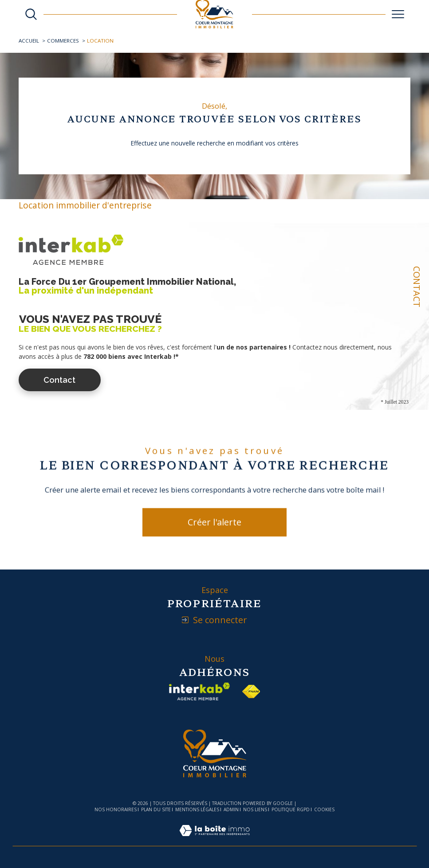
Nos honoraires (116, 809)
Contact (417, 287)
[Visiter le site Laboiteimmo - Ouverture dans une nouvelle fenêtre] (214, 840)
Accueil (29, 41)
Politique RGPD (291, 809)
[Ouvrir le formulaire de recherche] (31, 14)
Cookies (324, 810)
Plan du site (156, 809)
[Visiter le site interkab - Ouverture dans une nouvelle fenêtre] (200, 691)
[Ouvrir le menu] (398, 14)
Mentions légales (197, 809)
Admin (231, 809)
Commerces (63, 41)
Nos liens (255, 809)
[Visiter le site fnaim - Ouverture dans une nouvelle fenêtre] (251, 691)
